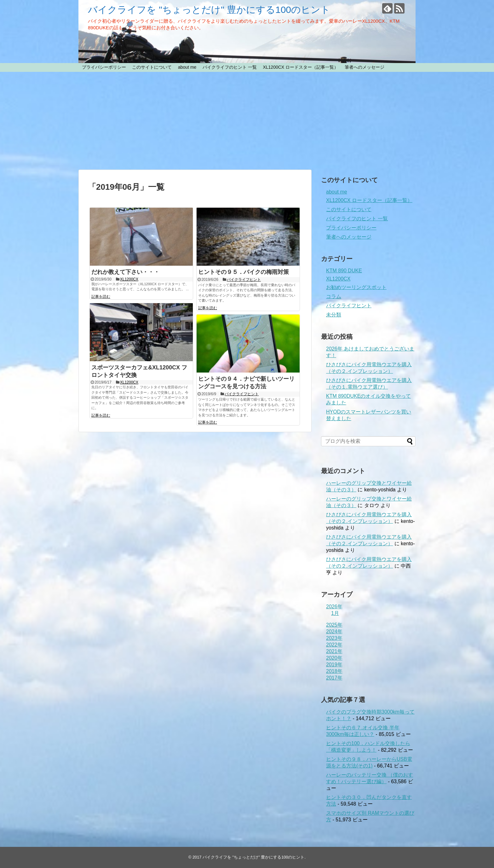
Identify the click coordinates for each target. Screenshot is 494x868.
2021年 (334, 651)
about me (187, 67)
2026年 (334, 607)
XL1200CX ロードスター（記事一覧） (301, 67)
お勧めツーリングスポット (356, 287)
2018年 (334, 671)
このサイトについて (152, 67)
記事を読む (101, 297)
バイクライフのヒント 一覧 (230, 67)
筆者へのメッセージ (365, 67)
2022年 (334, 645)
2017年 (334, 678)
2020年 (334, 658)
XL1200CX (129, 279)
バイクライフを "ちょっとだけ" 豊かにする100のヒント (209, 10)
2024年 (334, 631)
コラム (334, 296)
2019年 (334, 665)
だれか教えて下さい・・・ (125, 272)
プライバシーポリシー (104, 67)
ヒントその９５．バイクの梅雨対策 (244, 272)
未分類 (334, 315)
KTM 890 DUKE (344, 271)
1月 (335, 613)
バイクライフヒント (244, 280)
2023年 (334, 638)
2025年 (334, 625)
